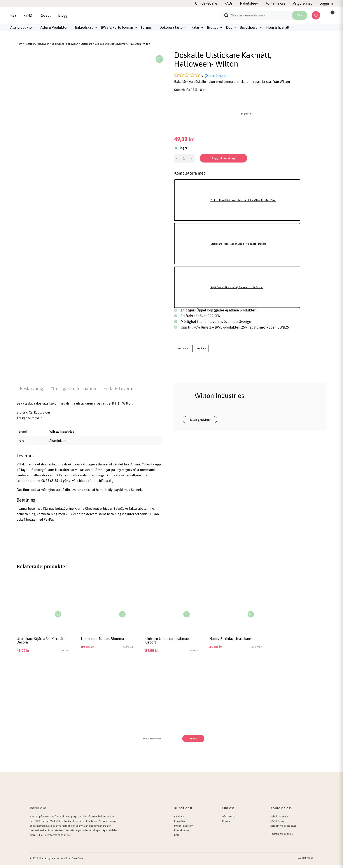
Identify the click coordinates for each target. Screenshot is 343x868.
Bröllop (213, 27)
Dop (229, 27)
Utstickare (86, 44)
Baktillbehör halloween (65, 44)
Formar (146, 27)
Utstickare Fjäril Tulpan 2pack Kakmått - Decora (246, 244)
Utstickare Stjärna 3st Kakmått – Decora (37, 642)
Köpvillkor (180, 824)
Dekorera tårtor (172, 27)
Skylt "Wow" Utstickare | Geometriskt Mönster (245, 287)
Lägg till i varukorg (237, 158)
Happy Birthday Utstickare (234, 640)
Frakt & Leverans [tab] (120, 389)
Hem (19, 44)
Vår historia (229, 819)
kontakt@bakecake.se (283, 829)
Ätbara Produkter (54, 27)
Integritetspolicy (183, 829)
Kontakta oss (182, 833)
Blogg (63, 15)
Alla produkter (22, 27)
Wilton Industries (62, 432)
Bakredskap (84, 27)
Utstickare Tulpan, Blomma (107, 640)
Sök (300, 15)
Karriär (226, 824)
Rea (13, 15)
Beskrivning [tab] (31, 389)
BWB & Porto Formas (117, 27)
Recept (45, 15)
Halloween (43, 44)
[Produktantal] (184, 158)
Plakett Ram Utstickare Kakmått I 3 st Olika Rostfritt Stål (253, 200)
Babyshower (249, 27)
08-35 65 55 (287, 837)
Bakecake (308, 861)
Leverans (179, 819)
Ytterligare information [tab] (73, 389)
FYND (28, 15)
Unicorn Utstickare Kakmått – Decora (163, 642)
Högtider (30, 44)
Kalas (195, 27)
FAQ (177, 838)
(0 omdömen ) (216, 76)
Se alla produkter (200, 420)
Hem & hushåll (278, 27)
